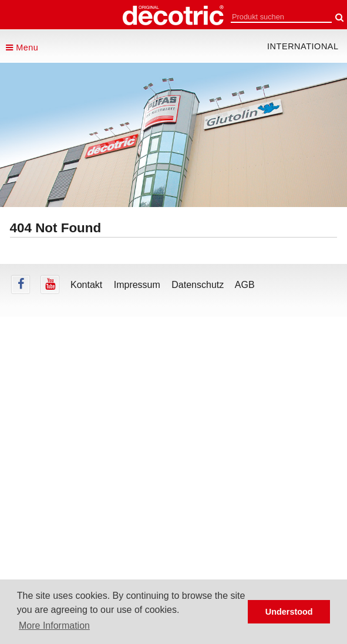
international (303, 46)
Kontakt (86, 285)
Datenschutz (198, 285)
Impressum (137, 285)
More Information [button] (54, 626)
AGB (245, 285)
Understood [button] (289, 612)
